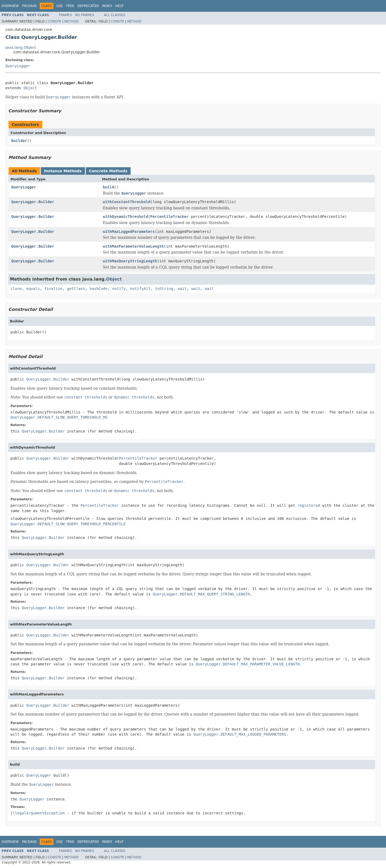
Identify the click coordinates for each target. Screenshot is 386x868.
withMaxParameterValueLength (133, 246)
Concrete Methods (108, 171)
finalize (53, 289)
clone (16, 289)
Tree (70, 6)
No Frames (85, 15)
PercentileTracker (170, 217)
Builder (19, 141)
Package (29, 6)
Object (30, 88)
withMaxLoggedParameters (129, 232)
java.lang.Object (21, 47)
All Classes (115, 15)
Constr (54, 21)
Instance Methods (63, 171)
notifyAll (140, 289)
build (109, 187)
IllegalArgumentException (38, 813)
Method (71, 21)
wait (182, 289)
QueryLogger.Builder (33, 202)
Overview (10, 6)
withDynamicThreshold (126, 217)
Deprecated (88, 6)
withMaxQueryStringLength (130, 261)
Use (60, 6)
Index (107, 6)
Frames (66, 15)
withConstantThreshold (127, 202)
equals (33, 289)
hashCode (99, 289)
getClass (76, 289)
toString (164, 289)
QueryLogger (18, 66)
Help (119, 6)
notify (119, 289)
